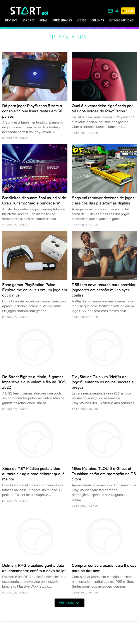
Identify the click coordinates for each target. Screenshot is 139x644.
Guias (44, 20)
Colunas (98, 20)
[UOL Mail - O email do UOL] (110, 11)
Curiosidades (62, 20)
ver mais (70, 603)
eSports (29, 20)
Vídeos (82, 20)
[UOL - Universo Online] (45, 13)
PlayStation (70, 37)
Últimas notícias (121, 20)
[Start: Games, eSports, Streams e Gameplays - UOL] (26, 11)
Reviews (11, 20)
